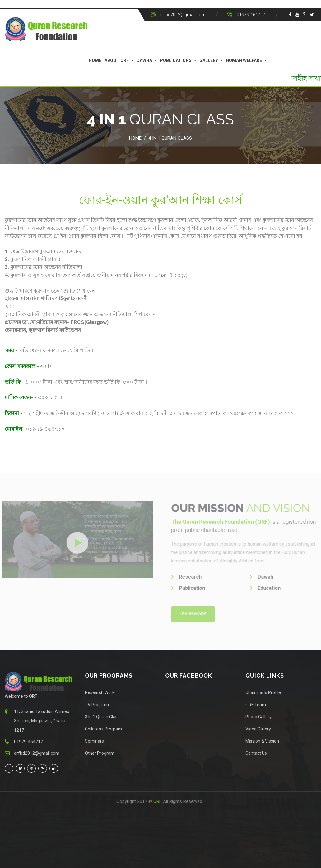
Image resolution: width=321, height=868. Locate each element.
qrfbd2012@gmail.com (183, 15)
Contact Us (256, 753)
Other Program (100, 753)
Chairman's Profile (263, 692)
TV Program (97, 705)
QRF (158, 801)
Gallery (209, 60)
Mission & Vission (262, 741)
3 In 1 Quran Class (102, 717)
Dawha (144, 60)
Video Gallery (258, 729)
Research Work (100, 692)
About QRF (117, 60)
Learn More (196, 614)
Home (95, 60)
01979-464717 (251, 15)
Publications (176, 60)
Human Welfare (244, 60)
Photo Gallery (258, 717)
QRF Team (256, 705)
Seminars (94, 741)
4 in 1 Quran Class (170, 138)
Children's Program (103, 729)
